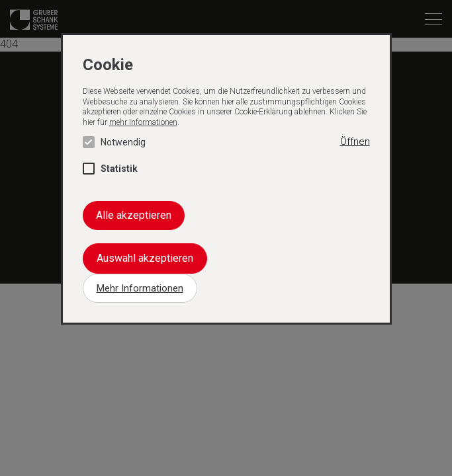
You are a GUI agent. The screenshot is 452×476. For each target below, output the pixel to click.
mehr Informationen (143, 122)
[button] (355, 142)
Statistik (110, 169)
